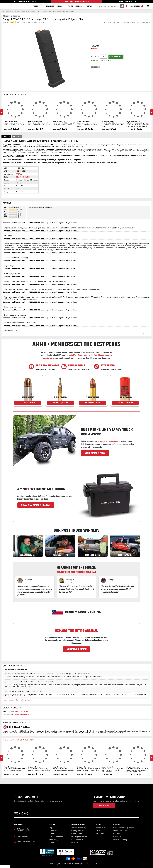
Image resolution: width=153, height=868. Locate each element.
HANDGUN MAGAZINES (23, 11)
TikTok (26, 813)
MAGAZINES (11, 11)
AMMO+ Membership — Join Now (77, 1)
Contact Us (53, 831)
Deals (89, 6)
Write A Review (39, 22)
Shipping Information (79, 837)
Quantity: (95, 56)
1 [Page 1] (146, 333)
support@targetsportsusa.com (29, 841)
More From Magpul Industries (18, 740)
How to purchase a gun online (124, 828)
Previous (2, 112)
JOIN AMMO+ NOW (95, 453)
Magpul (19, 174)
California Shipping (120, 840)
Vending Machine (78, 831)
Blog (50, 828)
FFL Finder (117, 834)
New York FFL (118, 837)
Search (122, 6)
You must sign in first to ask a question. (18, 700)
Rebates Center (77, 834)
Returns (98, 831)
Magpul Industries (22, 711)
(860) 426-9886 (134, 6)
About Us (52, 834)
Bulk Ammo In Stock (128, 1)
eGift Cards (100, 834)
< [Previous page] (143, 333)
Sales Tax (75, 843)
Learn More (104, 806)
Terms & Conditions (56, 837)
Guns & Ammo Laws (120, 831)
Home (3, 11)
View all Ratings (28, 22)
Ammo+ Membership (79, 828)
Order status (100, 828)
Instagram (16, 813)
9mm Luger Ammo (23, 177)
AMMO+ (60, 6)
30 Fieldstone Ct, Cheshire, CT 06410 (24, 830)
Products (37, 6)
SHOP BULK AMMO (77, 649)
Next (152, 112)
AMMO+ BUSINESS (75, 6)
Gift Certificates (77, 840)
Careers (51, 843)
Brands (50, 6)
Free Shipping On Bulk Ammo (25, 1)
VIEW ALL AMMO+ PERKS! (36, 505)
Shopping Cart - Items (147, 6)
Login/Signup (142, 6)
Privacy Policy (53, 840)
